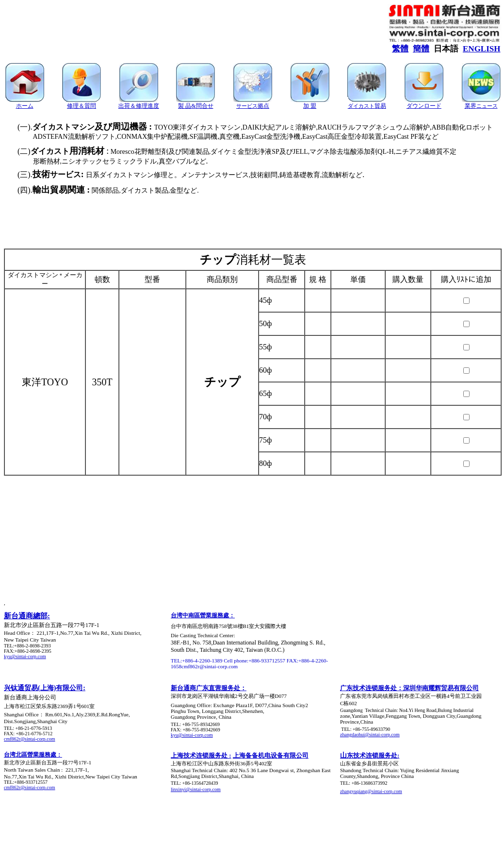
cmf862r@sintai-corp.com (30, 739)
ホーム (25, 106)
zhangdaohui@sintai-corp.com (370, 735)
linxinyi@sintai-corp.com (196, 789)
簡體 (421, 49)
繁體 (400, 49)
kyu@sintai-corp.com (25, 656)
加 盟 (310, 106)
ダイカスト (361, 106)
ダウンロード (424, 106)
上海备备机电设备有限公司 (271, 755)
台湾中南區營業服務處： (203, 615)
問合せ (205, 106)
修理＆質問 (81, 106)
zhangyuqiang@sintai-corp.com (371, 791)
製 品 (185, 106)
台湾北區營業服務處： (33, 755)
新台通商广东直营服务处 (205, 688)
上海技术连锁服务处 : (201, 755)
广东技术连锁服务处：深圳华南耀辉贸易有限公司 (409, 688)
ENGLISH (481, 49)
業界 (481, 106)
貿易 (380, 106)
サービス (253, 106)
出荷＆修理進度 (139, 106)
